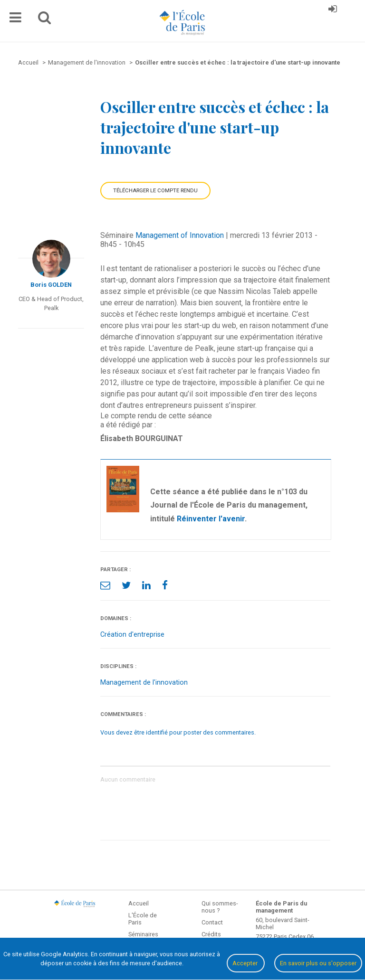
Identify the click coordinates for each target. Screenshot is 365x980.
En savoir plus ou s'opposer (318, 963)
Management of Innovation (180, 235)
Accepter (246, 963)
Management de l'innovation (144, 683)
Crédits (211, 934)
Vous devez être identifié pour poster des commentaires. (178, 732)
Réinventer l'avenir (211, 519)
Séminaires (143, 934)
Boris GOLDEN (51, 285)
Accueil (139, 903)
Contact (212, 922)
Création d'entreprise (132, 635)
